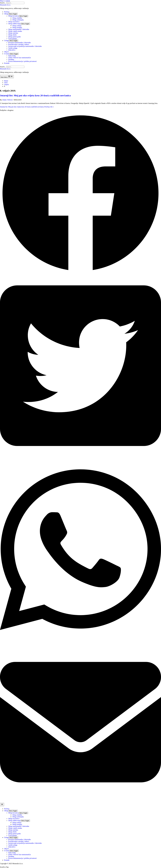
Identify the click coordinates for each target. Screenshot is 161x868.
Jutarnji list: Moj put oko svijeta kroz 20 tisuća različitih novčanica (35, 95)
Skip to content (5, 1)
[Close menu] (2, 805)
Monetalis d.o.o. (5, 5)
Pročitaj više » (27, 107)
